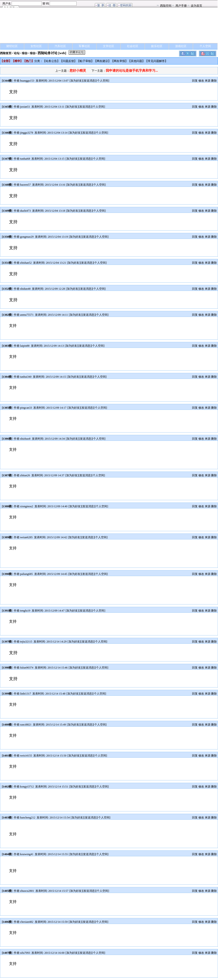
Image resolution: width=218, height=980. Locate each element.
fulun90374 (27, 668)
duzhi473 (25, 211)
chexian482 (27, 922)
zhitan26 (25, 475)
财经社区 (12, 46)
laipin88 (25, 346)
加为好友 (76, 81)
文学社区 (109, 46)
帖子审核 (85, 61)
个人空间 (205, 46)
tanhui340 (26, 377)
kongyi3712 (27, 787)
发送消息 (89, 81)
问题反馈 (68, 61)
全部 (6, 61)
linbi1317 (26, 694)
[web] (62, 53)
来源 (208, 81)
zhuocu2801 (27, 891)
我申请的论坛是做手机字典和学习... (132, 71)
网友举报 (119, 61)
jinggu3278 (27, 133)
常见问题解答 (156, 61)
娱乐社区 (157, 46)
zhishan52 (26, 263)
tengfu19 (25, 611)
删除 (214, 81)
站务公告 (51, 61)
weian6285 (26, 537)
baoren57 (25, 185)
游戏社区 (181, 46)
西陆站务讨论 (48, 53)
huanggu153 (27, 81)
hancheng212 (28, 818)
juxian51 (25, 107)
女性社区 (36, 46)
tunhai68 (25, 159)
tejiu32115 (26, 642)
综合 (25, 53)
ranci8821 (26, 725)
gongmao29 (27, 237)
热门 (29, 61)
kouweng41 (27, 854)
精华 (17, 61)
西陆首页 (6, 53)
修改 (201, 81)
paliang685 (26, 574)
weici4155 (26, 756)
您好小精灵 (78, 71)
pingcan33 (26, 408)
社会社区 (133, 46)
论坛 (17, 53)
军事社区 (84, 46)
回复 (195, 81)
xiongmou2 (27, 506)
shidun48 (25, 289)
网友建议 (102, 61)
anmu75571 (27, 315)
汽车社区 (60, 46)
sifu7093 (25, 953)
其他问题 (136, 61)
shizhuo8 (25, 439)
